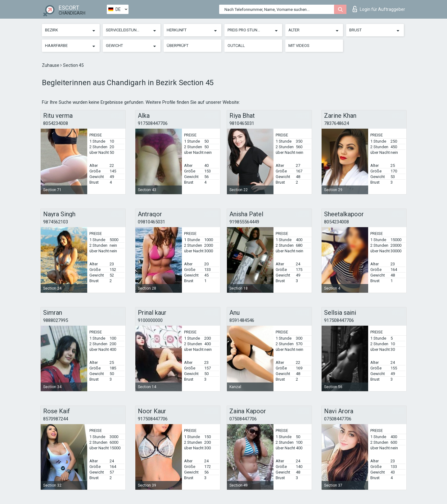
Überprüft (178, 46)
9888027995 (56, 320)
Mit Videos (299, 46)
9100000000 (150, 320)
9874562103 (56, 222)
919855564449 (244, 222)
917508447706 (153, 123)
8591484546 (242, 320)
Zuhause (51, 65)
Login (379, 9)
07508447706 (243, 419)
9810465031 (242, 123)
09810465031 (151, 222)
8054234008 (56, 123)
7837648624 (336, 123)
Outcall (236, 46)
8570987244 (56, 419)
